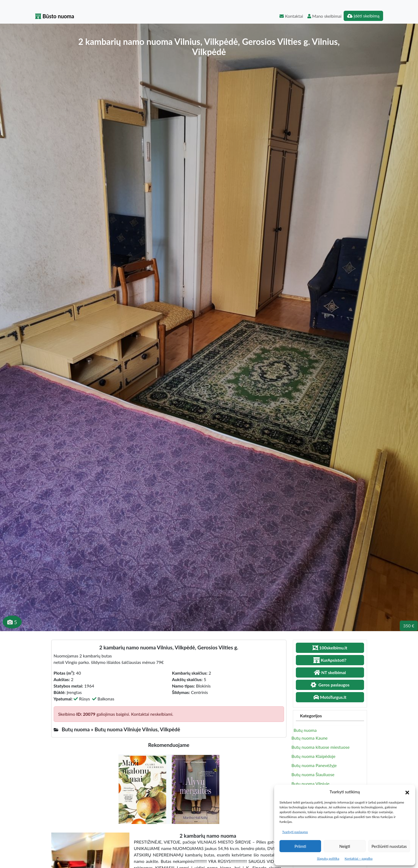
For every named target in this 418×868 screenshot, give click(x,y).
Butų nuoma (305, 730)
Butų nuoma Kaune (310, 738)
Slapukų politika (328, 858)
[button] (407, 792)
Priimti (300, 846)
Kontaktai (291, 16)
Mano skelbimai (324, 16)
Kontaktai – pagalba (359, 858)
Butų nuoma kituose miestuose (321, 747)
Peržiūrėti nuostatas (389, 846)
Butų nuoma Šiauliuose (313, 774)
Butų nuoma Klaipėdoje (314, 756)
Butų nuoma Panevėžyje (314, 765)
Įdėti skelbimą (363, 16)
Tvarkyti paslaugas (295, 832)
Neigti (345, 846)
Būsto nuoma (55, 16)
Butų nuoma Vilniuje (311, 784)
